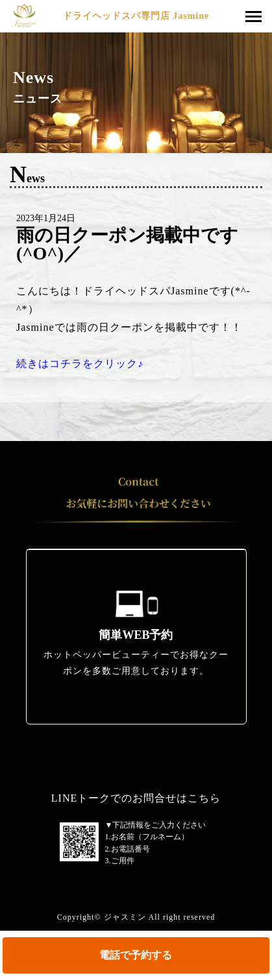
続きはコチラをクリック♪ (80, 364)
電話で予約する (136, 955)
